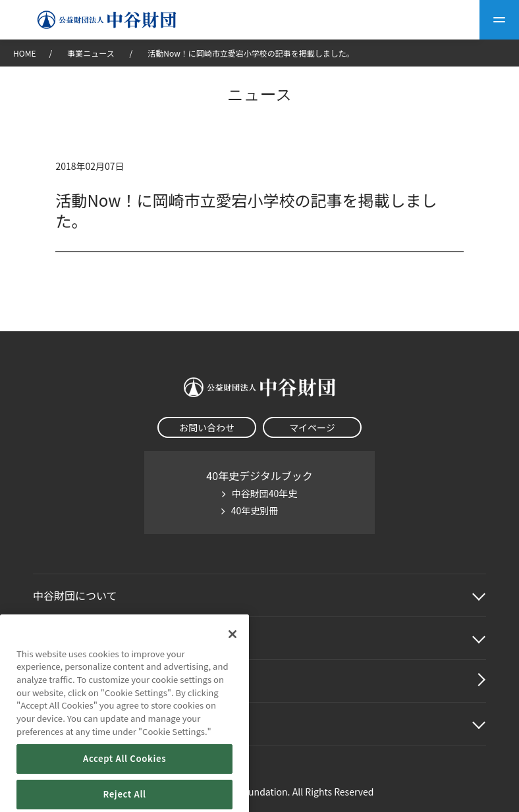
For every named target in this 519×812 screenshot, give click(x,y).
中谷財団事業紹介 (75, 638)
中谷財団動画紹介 (75, 681)
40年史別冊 (255, 510)
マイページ (312, 427)
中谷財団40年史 (265, 493)
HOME (24, 53)
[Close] (232, 654)
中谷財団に (75, 595)
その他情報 (59, 724)
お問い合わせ (207, 427)
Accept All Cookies (124, 779)
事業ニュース (92, 53)
